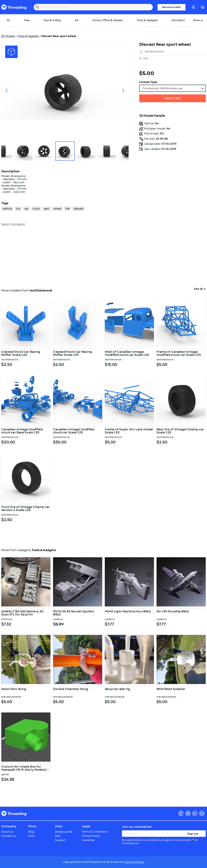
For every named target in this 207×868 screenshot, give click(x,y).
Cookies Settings (134, 862)
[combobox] (172, 88)
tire (68, 209)
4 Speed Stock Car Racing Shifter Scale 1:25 (21, 354)
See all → (200, 289)
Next (123, 90)
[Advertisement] (98, 257)
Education (178, 20)
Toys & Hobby (52, 20)
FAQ (58, 836)
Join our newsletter (137, 827)
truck (36, 209)
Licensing (88, 840)
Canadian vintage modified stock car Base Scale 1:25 (22, 431)
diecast (79, 209)
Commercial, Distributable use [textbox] (162, 88)
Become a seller (172, 7)
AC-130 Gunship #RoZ (173, 612)
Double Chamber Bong (71, 689)
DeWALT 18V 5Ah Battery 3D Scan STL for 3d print (22, 613)
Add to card (172, 98)
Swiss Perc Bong (14, 689)
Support (60, 840)
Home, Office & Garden (108, 20)
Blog (31, 832)
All (8, 20)
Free (27, 20)
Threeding (14, 7)
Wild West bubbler (171, 689)
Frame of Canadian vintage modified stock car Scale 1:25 (179, 354)
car (26, 209)
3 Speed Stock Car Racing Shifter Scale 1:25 (73, 354)
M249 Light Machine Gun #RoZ (128, 612)
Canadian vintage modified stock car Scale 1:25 (74, 431)
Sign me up (193, 834)
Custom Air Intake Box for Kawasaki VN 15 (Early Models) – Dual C (25, 768)
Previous (7, 90)
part (47, 209)
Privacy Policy (91, 836)
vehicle (7, 209)
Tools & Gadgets (147, 20)
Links (32, 836)
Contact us (9, 836)
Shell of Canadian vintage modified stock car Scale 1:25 (127, 354)
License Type (148, 82)
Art (77, 20)
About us (7, 832)
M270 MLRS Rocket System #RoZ (74, 613)
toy (18, 209)
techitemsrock (154, 51)
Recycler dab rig (117, 689)
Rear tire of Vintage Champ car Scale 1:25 (180, 431)
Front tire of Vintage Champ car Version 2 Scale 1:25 (26, 509)
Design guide (64, 832)
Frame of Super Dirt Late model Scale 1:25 (129, 431)
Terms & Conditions (95, 832)
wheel (57, 209)
